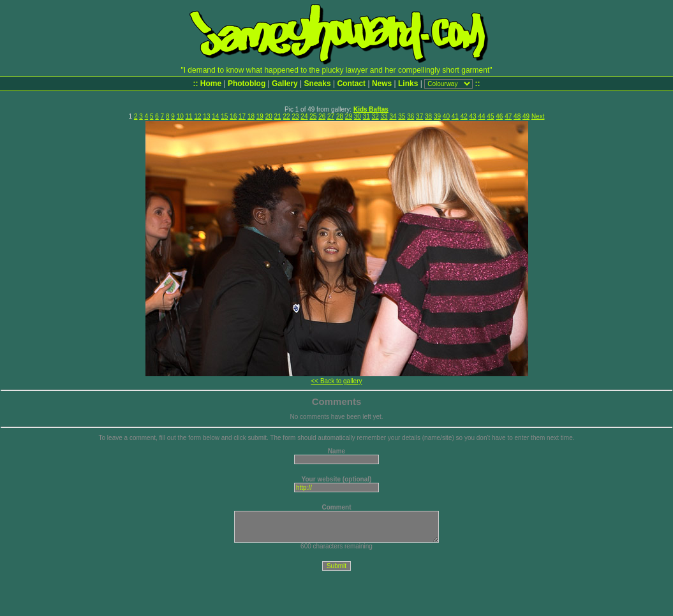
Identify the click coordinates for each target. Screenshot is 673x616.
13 (206, 116)
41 (455, 116)
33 (384, 116)
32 (375, 116)
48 (517, 116)
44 (481, 116)
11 (189, 116)
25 (313, 116)
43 (473, 116)
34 (393, 116)
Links (408, 84)
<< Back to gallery (336, 381)
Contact (351, 84)
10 (180, 116)
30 (358, 116)
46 (499, 116)
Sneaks (318, 84)
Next (538, 116)
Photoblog (247, 84)
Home (211, 84)
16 (233, 116)
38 (428, 116)
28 (340, 116)
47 (508, 116)
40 (446, 116)
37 (419, 116)
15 (224, 116)
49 (526, 116)
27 (331, 116)
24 (304, 116)
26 (322, 116)
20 (269, 116)
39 (437, 116)
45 (490, 116)
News (382, 84)
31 (366, 116)
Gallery (285, 84)
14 (215, 116)
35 (402, 116)
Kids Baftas (371, 109)
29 (349, 116)
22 (287, 116)
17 (242, 116)
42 (464, 116)
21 (278, 116)
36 (410, 116)
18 (251, 116)
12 (197, 116)
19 (260, 116)
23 (295, 116)
